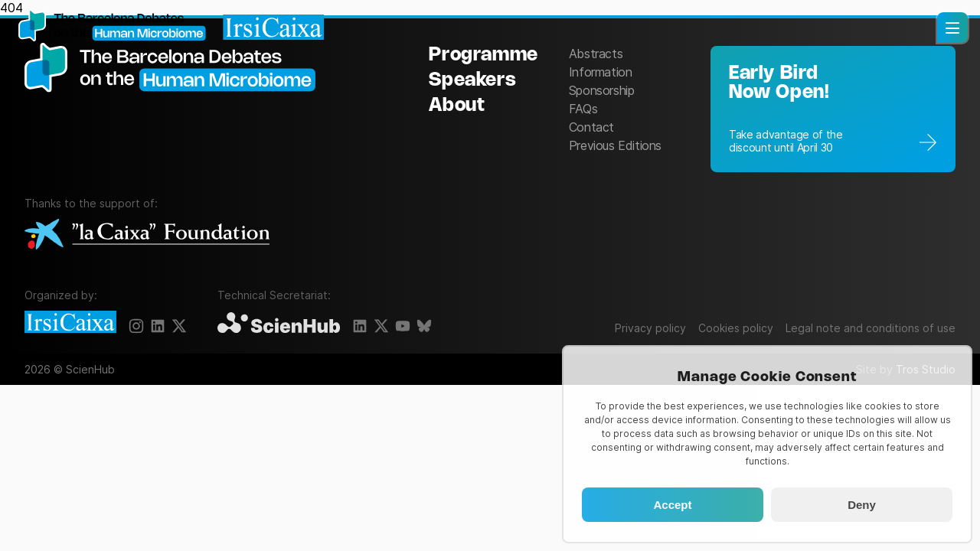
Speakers (472, 81)
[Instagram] (136, 326)
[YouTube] (403, 326)
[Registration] (833, 109)
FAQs (583, 109)
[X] (179, 326)
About (457, 106)
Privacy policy (650, 328)
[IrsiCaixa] (70, 323)
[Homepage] (171, 27)
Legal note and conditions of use (871, 328)
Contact (591, 127)
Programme (483, 55)
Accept (672, 505)
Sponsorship (602, 90)
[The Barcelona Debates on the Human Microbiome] (178, 108)
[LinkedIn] (158, 326)
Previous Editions (615, 145)
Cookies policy (736, 328)
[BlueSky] (424, 326)
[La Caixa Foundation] (147, 235)
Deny (862, 505)
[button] (952, 28)
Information (601, 72)
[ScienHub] (279, 324)
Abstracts (596, 54)
